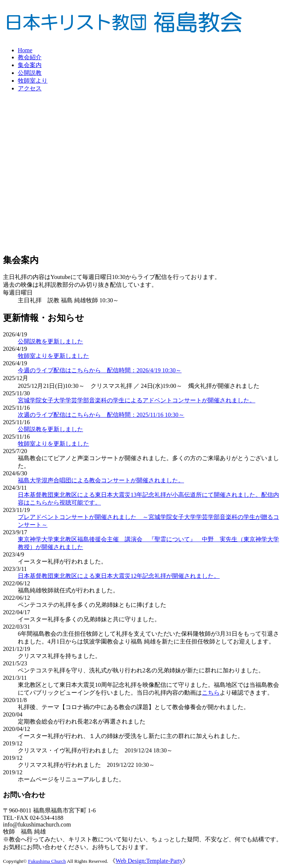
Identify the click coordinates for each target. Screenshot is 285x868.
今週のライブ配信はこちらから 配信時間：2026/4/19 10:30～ (100, 370)
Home (25, 50)
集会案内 (30, 65)
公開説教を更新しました (50, 341)
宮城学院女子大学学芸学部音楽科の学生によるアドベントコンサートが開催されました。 (137, 400)
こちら (211, 693)
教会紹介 (30, 57)
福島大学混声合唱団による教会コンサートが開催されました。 (101, 480)
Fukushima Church (47, 861)
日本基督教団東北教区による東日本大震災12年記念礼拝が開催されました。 (119, 576)
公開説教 (30, 73)
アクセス (30, 88)
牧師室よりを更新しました (53, 356)
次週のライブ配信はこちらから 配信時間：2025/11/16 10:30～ (101, 415)
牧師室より (33, 81)
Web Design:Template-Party (149, 861)
